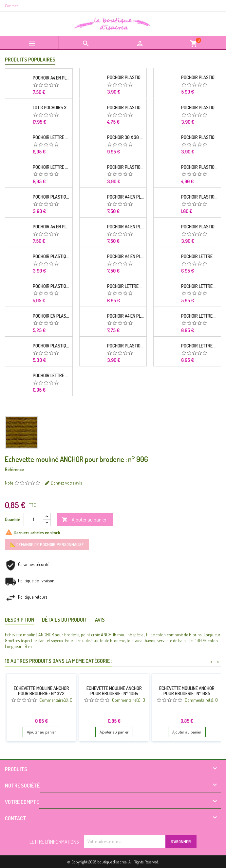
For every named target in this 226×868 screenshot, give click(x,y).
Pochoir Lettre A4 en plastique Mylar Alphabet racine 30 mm (51, 137)
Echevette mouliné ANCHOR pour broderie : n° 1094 (114, 691)
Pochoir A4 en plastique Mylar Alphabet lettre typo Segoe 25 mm (126, 257)
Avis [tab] (100, 620)
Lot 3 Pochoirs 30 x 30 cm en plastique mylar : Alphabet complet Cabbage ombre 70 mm (51, 108)
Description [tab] (20, 620)
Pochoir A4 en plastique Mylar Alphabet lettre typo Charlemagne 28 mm (51, 78)
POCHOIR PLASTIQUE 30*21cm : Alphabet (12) (51, 346)
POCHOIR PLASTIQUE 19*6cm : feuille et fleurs (200, 197)
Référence (14, 469)
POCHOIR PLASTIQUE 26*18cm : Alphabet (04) (51, 257)
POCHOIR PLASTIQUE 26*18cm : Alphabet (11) (126, 108)
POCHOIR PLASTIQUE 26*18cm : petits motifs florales (126, 167)
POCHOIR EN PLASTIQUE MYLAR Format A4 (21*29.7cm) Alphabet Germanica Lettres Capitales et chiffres (51, 316)
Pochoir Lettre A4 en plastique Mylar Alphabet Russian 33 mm (126, 286)
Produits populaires (30, 60)
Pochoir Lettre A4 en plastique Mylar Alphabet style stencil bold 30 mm (200, 346)
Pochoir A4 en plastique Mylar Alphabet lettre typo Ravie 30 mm (126, 316)
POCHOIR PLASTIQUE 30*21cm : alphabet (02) (200, 78)
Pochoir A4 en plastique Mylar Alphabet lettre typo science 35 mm (51, 227)
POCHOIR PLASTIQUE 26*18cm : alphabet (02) (200, 108)
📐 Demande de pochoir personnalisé (47, 544)
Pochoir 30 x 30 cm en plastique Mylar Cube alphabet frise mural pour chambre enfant (126, 137)
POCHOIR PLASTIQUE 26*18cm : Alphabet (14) (51, 197)
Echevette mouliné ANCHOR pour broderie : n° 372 (41, 691)
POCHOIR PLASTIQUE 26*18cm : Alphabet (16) (126, 346)
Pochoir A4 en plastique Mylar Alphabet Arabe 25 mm (126, 197)
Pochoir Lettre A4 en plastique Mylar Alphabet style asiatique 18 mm (200, 316)
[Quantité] (33, 520)
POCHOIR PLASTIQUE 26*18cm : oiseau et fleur (200, 137)
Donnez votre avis (66, 483)
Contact (11, 6)
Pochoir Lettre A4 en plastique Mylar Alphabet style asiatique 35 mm (51, 376)
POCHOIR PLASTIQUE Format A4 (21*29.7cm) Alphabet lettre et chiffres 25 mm (51, 286)
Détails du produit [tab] (65, 620)
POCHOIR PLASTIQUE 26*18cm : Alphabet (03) (200, 227)
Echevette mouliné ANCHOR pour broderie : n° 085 (187, 691)
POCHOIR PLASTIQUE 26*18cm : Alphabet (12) (126, 78)
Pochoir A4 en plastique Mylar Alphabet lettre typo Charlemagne (126, 227)
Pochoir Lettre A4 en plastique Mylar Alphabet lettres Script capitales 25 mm (51, 167)
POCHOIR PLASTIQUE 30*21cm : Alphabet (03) (200, 167)
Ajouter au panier (84, 520)
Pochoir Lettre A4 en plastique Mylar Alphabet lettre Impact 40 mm (200, 286)
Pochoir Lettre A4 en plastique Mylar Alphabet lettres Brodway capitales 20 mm (200, 257)
